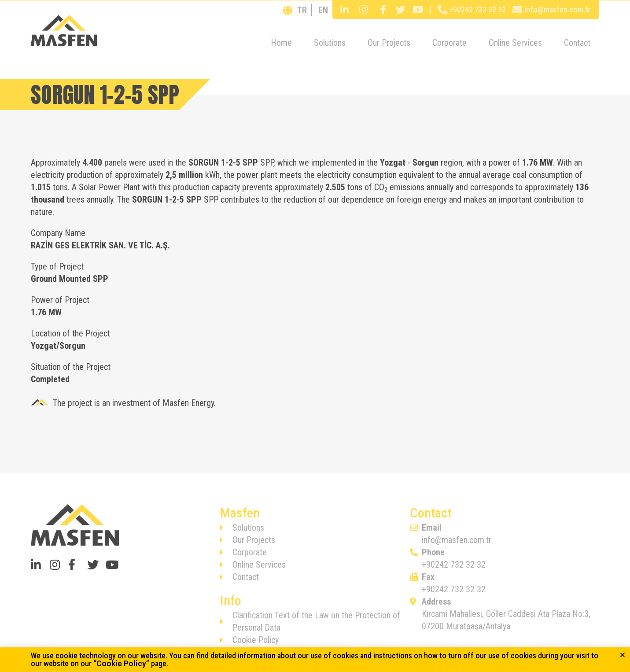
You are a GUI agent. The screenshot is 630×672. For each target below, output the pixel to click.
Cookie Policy (121, 663)
